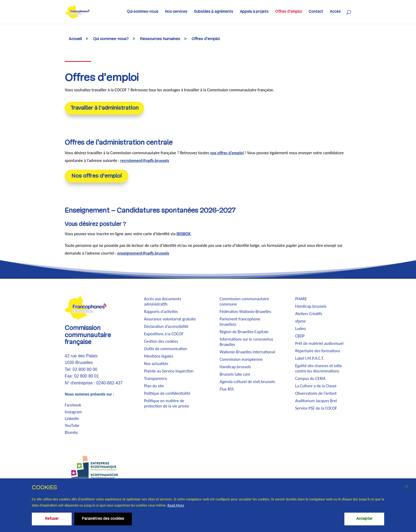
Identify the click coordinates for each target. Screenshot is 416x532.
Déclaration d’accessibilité (166, 326)
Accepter (364, 519)
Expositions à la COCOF (164, 334)
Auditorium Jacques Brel (316, 401)
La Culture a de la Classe (316, 386)
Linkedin (72, 419)
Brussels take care (235, 374)
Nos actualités (156, 364)
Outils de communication (166, 349)
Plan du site (154, 386)
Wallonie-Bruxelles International (247, 352)
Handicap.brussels (235, 367)
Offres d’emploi (289, 12)
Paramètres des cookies (103, 519)
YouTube (72, 425)
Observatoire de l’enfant (316, 393)
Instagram (73, 412)
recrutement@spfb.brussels (145, 160)
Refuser (52, 519)
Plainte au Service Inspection (169, 371)
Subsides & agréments (214, 12)
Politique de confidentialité (167, 393)
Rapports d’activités (161, 312)
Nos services (176, 12)
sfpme (300, 321)
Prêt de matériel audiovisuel (319, 343)
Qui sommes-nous (143, 12)
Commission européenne (241, 359)
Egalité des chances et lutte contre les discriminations (318, 368)
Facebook (73, 405)
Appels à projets (254, 12)
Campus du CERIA (310, 378)
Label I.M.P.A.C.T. (309, 358)
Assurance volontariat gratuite (170, 319)
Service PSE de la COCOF (316, 408)
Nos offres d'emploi (97, 176)
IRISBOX (183, 234)
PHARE (301, 299)
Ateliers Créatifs (309, 314)
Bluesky (71, 432)
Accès (335, 12)
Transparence (156, 378)
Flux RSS (227, 389)
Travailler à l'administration (104, 108)
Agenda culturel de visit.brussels (247, 382)
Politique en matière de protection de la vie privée (167, 403)
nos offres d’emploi (227, 153)
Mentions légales (159, 356)
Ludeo (300, 329)
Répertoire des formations (318, 351)
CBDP (300, 336)
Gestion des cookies (161, 341)
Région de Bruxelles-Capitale (244, 332)
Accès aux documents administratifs (163, 301)
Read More (176, 505)
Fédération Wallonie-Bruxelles (245, 312)
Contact (316, 12)
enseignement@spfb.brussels (143, 253)
